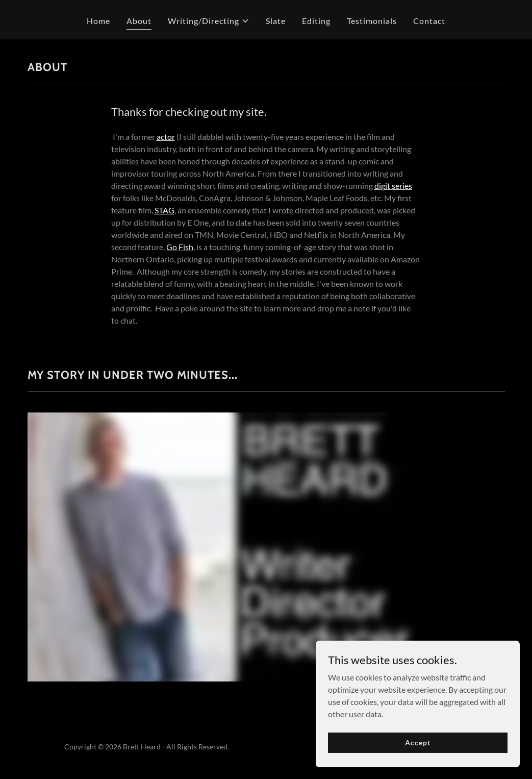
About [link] (139, 21)
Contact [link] (429, 21)
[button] (209, 21)
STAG (164, 210)
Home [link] (98, 21)
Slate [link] (276, 21)
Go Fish (180, 247)
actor (166, 137)
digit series (393, 186)
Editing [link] (316, 21)
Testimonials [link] (372, 21)
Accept (417, 743)
